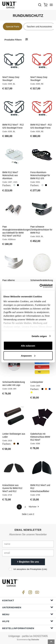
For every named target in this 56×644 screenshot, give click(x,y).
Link (44, 569)
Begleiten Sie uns (28, 562)
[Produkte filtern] (27, 39)
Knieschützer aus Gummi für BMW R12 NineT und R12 (12, 488)
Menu (28, 614)
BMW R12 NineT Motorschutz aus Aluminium (10, 175)
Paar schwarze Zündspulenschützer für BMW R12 (41, 230)
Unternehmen (28, 607)
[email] (28, 553)
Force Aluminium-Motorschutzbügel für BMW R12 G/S (40, 175)
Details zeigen (39, 336)
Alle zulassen (28, 346)
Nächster (34, 507)
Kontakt (28, 600)
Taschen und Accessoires (39, 26)
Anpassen (28, 356)
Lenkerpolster (37, 382)
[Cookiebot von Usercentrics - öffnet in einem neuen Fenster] (40, 286)
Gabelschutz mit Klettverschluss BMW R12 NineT (40, 437)
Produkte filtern (13, 40)
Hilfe (28, 621)
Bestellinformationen (28, 628)
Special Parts (13, 26)
